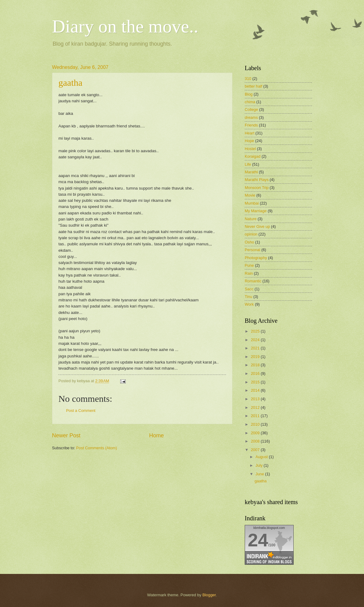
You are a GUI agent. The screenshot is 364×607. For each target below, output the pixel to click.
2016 (256, 373)
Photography (256, 258)
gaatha (70, 83)
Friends (251, 125)
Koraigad (253, 156)
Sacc (249, 289)
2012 (256, 407)
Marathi (251, 172)
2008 (256, 441)
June (260, 474)
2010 (256, 424)
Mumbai (252, 203)
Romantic (253, 281)
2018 (256, 365)
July (259, 465)
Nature (251, 219)
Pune (249, 265)
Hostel (250, 149)
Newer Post (66, 435)
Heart (249, 133)
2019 (256, 357)
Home (157, 435)
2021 (256, 348)
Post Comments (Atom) (97, 448)
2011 (256, 416)
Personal (253, 250)
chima (250, 102)
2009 (256, 433)
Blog (249, 94)
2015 (256, 382)
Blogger (209, 595)
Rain (249, 273)
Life (248, 164)
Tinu (249, 297)
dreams (251, 117)
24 (258, 540)
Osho (249, 242)
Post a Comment (81, 411)
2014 (256, 390)
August (262, 457)
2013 (256, 399)
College (251, 109)
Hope (249, 141)
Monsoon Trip (257, 188)
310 (248, 79)
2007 (256, 450)
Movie (250, 195)
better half (253, 86)
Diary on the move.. (125, 26)
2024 (256, 340)
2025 (256, 331)
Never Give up (257, 226)
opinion (251, 234)
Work (249, 304)
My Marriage (256, 211)
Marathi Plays (257, 180)
